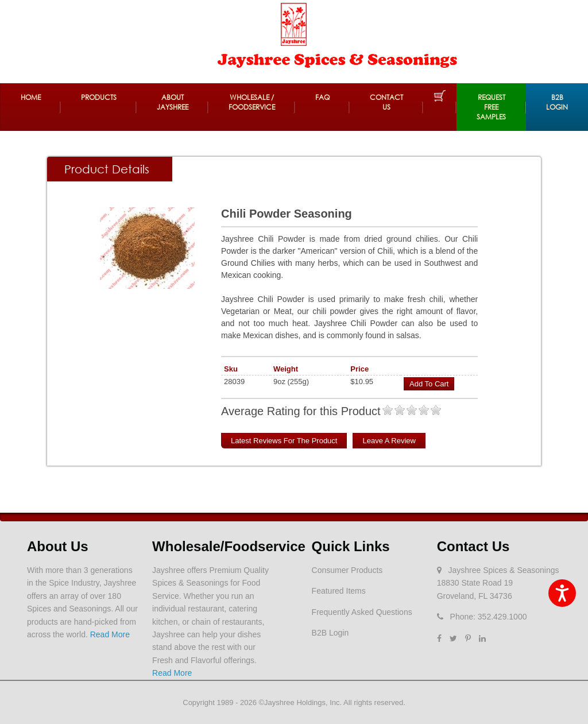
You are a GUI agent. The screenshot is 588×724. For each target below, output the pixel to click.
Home (31, 97)
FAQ (322, 97)
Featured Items (339, 591)
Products (99, 97)
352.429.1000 (502, 617)
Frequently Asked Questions (362, 612)
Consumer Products (347, 570)
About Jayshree (173, 102)
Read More (110, 634)
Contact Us (386, 102)
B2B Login (557, 102)
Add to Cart (429, 384)
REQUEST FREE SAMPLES (491, 107)
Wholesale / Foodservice (252, 102)
